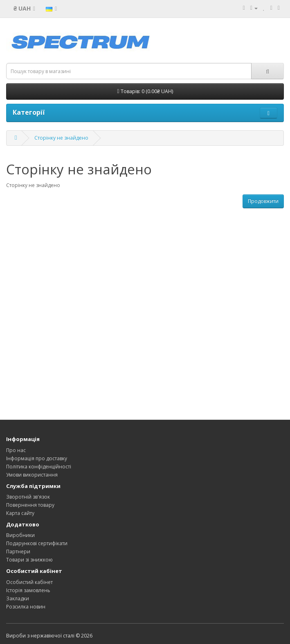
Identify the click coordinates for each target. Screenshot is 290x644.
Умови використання (32, 475)
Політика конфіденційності (39, 467)
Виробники (20, 535)
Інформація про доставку (37, 458)
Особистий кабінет (29, 582)
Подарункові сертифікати (37, 543)
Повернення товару (30, 505)
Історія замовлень (28, 590)
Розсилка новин (26, 607)
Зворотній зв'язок (28, 497)
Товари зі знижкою (29, 560)
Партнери (18, 552)
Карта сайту (20, 513)
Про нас (16, 450)
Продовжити (263, 201)
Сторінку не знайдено (61, 138)
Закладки (18, 598)
